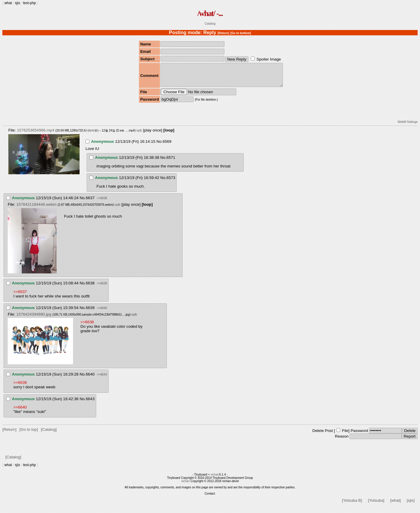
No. (160, 146)
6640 (90, 379)
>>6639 (102, 288)
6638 (90, 288)
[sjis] (411, 505)
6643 (90, 403)
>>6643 (102, 379)
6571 (171, 162)
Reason (342, 441)
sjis (17, 3)
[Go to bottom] (241, 33)
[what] (396, 505)
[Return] (223, 33)
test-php (29, 3)
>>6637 (20, 296)
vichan (215, 479)
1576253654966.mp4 (36, 135)
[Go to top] (28, 434)
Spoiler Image (269, 59)
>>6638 (102, 203)
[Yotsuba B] (352, 505)
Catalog (210, 23)
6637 (90, 202)
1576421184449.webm (37, 209)
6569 (167, 146)
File (345, 435)
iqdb (139, 135)
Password (359, 435)
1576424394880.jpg (34, 319)
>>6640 (102, 312)
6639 (90, 312)
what (8, 3)
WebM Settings (408, 126)
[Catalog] (49, 434)
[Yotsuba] (376, 505)
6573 (171, 182)
